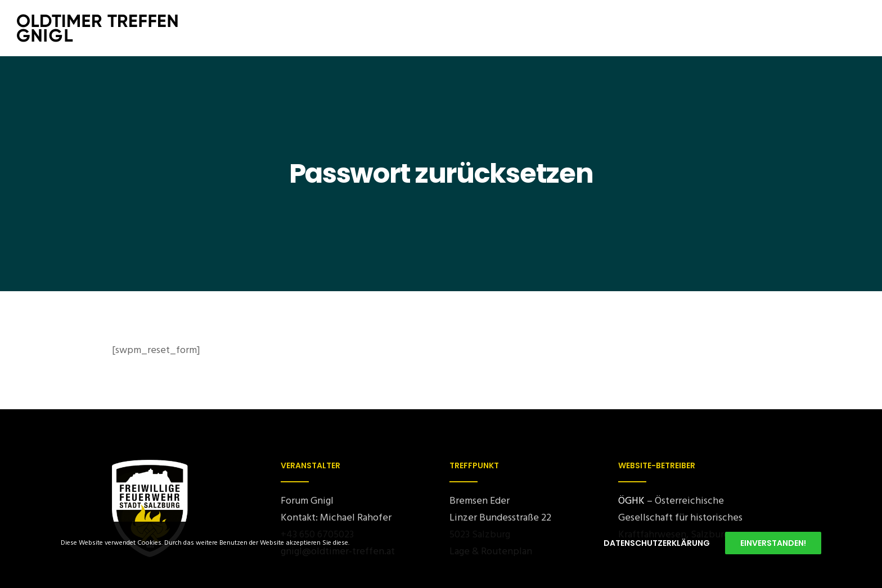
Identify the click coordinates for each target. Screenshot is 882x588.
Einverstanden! (773, 543)
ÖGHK (631, 501)
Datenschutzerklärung (657, 543)
